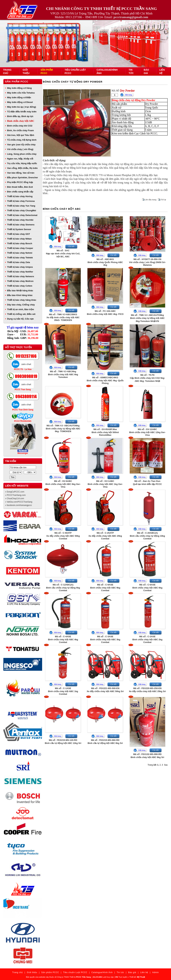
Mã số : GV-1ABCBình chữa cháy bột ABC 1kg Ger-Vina (105, 484)
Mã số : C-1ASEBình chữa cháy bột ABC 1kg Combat (63, 691)
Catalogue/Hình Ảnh (102, 972)
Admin (155, 972)
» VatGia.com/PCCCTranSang (19, 502)
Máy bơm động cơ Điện (19, 97)
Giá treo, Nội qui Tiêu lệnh (21, 135)
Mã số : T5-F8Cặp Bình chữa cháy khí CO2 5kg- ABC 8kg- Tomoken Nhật (147, 378)
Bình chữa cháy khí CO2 (20, 126)
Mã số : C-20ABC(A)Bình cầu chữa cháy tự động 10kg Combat (147, 536)
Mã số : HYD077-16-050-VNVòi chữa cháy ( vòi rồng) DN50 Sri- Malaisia (147, 262)
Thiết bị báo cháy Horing (20, 196)
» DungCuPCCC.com (15, 492)
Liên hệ (144, 972)
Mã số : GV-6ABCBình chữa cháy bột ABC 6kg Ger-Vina (63, 484)
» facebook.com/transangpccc (18, 505)
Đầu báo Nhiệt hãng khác (20, 291)
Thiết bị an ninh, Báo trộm (21, 309)
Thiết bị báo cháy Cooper (20, 248)
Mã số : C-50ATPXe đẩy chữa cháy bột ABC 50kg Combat (63, 536)
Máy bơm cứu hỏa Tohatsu (21, 93)
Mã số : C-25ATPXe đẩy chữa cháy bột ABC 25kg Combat (105, 536)
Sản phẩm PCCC (17, 81)
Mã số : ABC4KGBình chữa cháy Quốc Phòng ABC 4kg (105, 262)
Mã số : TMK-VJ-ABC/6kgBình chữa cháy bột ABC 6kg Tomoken (63, 374)
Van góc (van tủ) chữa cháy (21, 145)
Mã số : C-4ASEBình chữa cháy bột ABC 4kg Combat (63, 639)
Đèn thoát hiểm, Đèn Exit (20, 187)
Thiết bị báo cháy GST (19, 234)
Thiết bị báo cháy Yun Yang (21, 206)
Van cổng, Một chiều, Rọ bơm (22, 168)
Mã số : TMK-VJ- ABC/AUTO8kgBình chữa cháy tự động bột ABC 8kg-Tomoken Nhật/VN (147, 318)
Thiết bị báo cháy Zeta (19, 262)
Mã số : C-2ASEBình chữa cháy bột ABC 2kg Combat (147, 639)
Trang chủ (18, 972)
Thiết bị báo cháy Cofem (20, 286)
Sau (166, 765)
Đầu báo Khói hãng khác (20, 295)
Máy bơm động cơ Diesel (20, 102)
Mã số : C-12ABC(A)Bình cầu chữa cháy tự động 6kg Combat (63, 588)
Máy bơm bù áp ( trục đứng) (22, 107)
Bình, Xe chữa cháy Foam (20, 130)
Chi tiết (71, 246)
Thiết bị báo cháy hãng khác (22, 300)
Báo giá (132, 972)
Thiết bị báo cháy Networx (21, 276)
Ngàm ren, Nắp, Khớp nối (20, 159)
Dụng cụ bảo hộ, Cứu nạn (20, 319)
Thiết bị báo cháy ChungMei (22, 210)
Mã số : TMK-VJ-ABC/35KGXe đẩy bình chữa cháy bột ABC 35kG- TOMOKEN (63, 317)
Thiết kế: (137, 977)
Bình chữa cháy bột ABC (21, 121)
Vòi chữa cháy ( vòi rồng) (20, 149)
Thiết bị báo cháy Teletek (20, 258)
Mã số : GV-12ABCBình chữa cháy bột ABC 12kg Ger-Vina (147, 432)
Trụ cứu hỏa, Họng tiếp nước (22, 163)
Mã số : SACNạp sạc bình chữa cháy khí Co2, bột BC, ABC (63, 254)
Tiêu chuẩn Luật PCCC (75, 972)
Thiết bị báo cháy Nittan (19, 239)
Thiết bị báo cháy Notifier (20, 272)
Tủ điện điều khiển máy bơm (22, 112)
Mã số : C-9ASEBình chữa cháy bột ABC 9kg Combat (105, 588)
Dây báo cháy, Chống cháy (21, 305)
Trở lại (163, 200)
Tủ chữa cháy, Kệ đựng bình (22, 140)
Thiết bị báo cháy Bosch (20, 243)
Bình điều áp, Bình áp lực (20, 116)
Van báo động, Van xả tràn (21, 173)
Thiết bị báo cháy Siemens (21, 225)
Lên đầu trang (151, 200)
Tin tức (120, 972)
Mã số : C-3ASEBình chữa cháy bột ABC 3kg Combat (105, 639)
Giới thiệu (32, 972)
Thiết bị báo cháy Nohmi (20, 253)
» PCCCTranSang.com (15, 495)
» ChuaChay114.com (15, 498)
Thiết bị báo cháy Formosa (21, 201)
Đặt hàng (128, 95)
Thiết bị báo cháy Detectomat (22, 215)
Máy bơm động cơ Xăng (19, 88)
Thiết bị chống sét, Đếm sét (21, 314)
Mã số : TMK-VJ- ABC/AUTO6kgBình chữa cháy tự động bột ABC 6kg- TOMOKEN (63, 428)
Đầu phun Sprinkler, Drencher (22, 178)
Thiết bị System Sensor (19, 229)
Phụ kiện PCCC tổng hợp (20, 182)
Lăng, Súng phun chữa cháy (22, 154)
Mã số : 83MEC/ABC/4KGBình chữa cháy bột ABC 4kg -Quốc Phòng (105, 380)
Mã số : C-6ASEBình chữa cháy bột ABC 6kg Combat (147, 588)
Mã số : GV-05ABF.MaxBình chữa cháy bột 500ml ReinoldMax (105, 432)
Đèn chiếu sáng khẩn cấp (20, 192)
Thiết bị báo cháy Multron (20, 281)
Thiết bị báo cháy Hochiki (20, 220)
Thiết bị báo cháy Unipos (20, 267)
